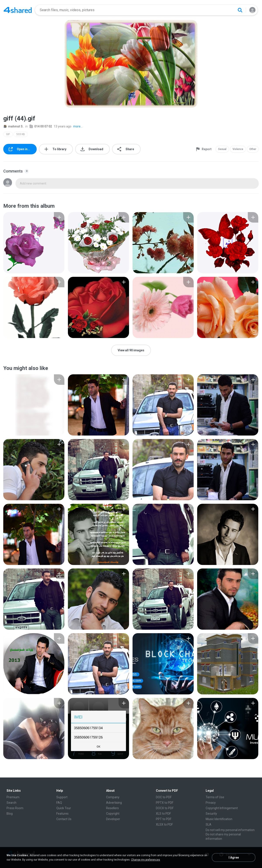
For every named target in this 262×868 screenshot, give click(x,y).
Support (62, 797)
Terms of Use (215, 797)
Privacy (211, 803)
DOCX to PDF (165, 808)
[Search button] (240, 10)
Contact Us (64, 819)
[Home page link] (18, 10)
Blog (10, 814)
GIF (8, 134)
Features (62, 814)
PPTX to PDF (165, 803)
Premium (13, 797)
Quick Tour (64, 808)
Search (11, 803)
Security (211, 814)
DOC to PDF (164, 797)
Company (113, 797)
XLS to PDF (163, 814)
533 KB (21, 134)
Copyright (113, 814)
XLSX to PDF (164, 824)
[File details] (34, 243)
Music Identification (219, 819)
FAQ (59, 803)
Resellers (112, 808)
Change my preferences (146, 860)
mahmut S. (13, 126)
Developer (113, 819)
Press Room (15, 808)
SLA (209, 824)
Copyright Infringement (222, 808)
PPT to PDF (164, 819)
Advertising (114, 803)
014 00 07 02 (41, 126)
